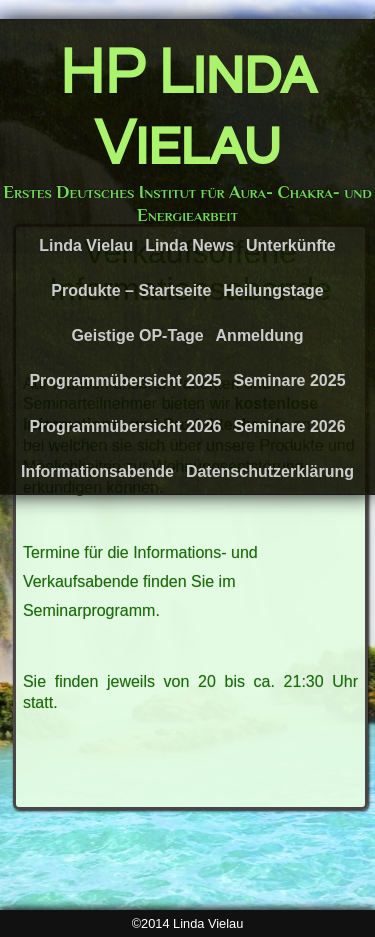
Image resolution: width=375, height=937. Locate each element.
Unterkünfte (291, 245)
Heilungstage (273, 290)
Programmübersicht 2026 (125, 426)
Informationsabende (97, 471)
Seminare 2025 (289, 380)
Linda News (189, 245)
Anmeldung (260, 335)
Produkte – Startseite (131, 290)
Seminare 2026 (289, 426)
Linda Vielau (86, 245)
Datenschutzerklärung (270, 471)
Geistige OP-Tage (137, 335)
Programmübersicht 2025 (125, 380)
